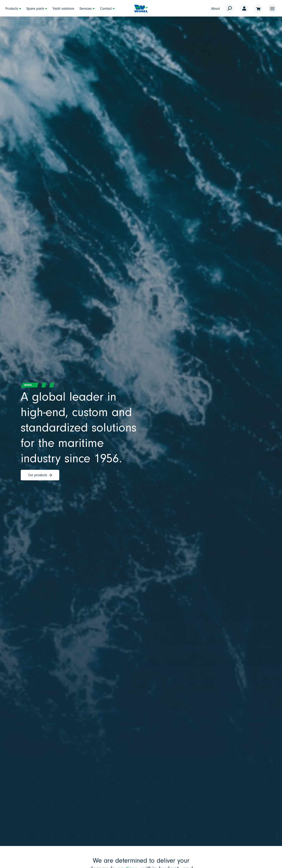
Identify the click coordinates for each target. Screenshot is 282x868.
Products (12, 9)
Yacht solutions (63, 9)
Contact (106, 9)
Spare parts (35, 9)
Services (86, 9)
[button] (272, 9)
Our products (40, 475)
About (215, 9)
